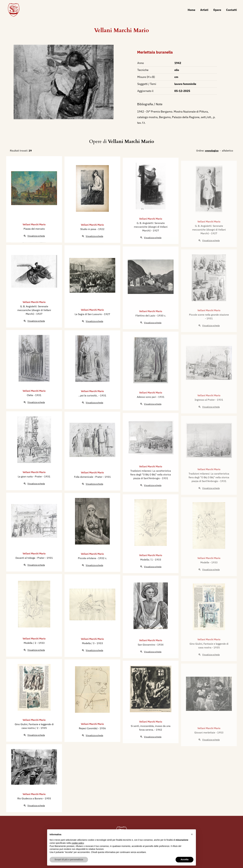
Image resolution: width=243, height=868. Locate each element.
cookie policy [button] (78, 843)
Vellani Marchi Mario (122, 30)
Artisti (204, 10)
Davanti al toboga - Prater (30, 572)
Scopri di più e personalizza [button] (69, 859)
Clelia (30, 410)
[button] (192, 834)
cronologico (212, 151)
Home (191, 10)
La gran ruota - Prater (30, 491)
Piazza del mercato (34, 243)
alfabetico (228, 151)
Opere (217, 10)
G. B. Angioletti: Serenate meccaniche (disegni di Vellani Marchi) (34, 325)
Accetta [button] (184, 859)
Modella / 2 (30, 657)
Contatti (231, 10)
